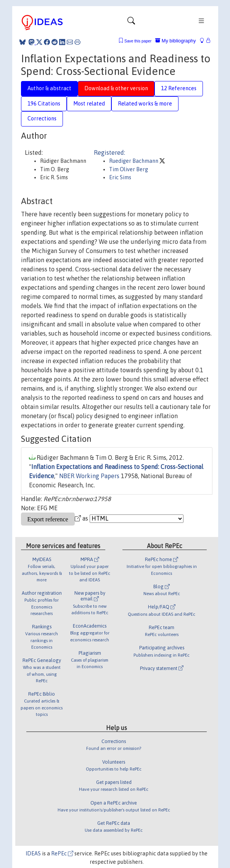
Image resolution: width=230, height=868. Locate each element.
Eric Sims (120, 177)
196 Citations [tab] (44, 104)
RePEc (62, 853)
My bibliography (175, 41)
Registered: (109, 153)
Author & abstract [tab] (49, 88)
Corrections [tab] (42, 118)
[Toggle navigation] (131, 23)
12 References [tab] (179, 88)
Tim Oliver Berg (129, 169)
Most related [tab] (89, 104)
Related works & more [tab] (145, 104)
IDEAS (33, 853)
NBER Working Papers (89, 476)
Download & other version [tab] (116, 88)
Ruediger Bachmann (134, 161)
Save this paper (138, 41)
